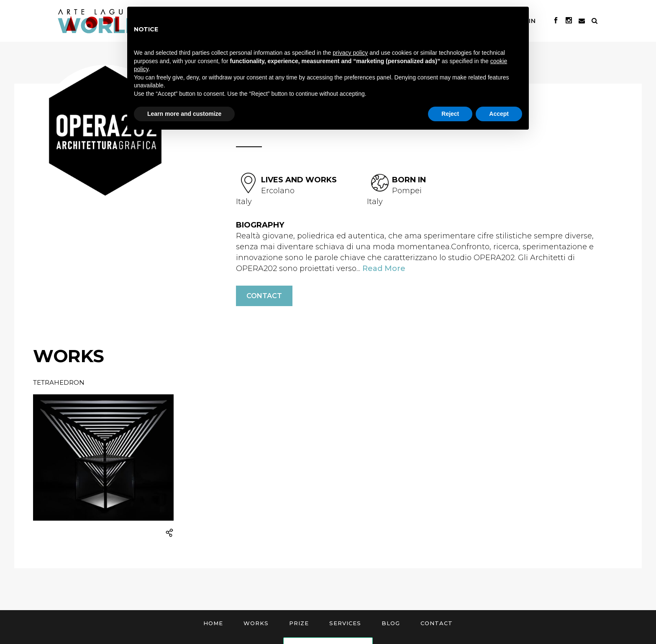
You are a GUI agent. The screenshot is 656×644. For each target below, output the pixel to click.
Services (345, 623)
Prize (299, 623)
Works (256, 623)
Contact (264, 296)
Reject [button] (450, 114)
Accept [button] (499, 114)
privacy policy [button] (350, 53)
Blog (391, 623)
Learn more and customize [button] (184, 114)
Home (213, 623)
